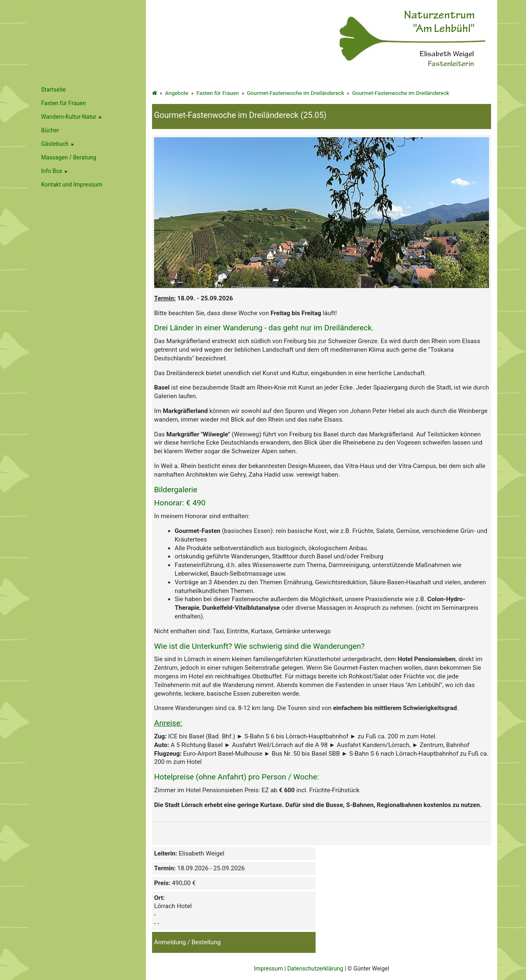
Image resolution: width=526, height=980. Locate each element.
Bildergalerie (176, 490)
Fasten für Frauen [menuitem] (63, 103)
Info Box (52, 171)
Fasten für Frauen (218, 93)
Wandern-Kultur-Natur (69, 117)
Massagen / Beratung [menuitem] (69, 157)
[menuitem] (87, 117)
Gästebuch (55, 144)
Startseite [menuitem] (53, 90)
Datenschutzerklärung (315, 968)
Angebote (176, 93)
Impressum (268, 968)
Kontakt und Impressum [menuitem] (72, 184)
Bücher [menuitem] (50, 130)
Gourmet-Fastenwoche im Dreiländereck (295, 93)
